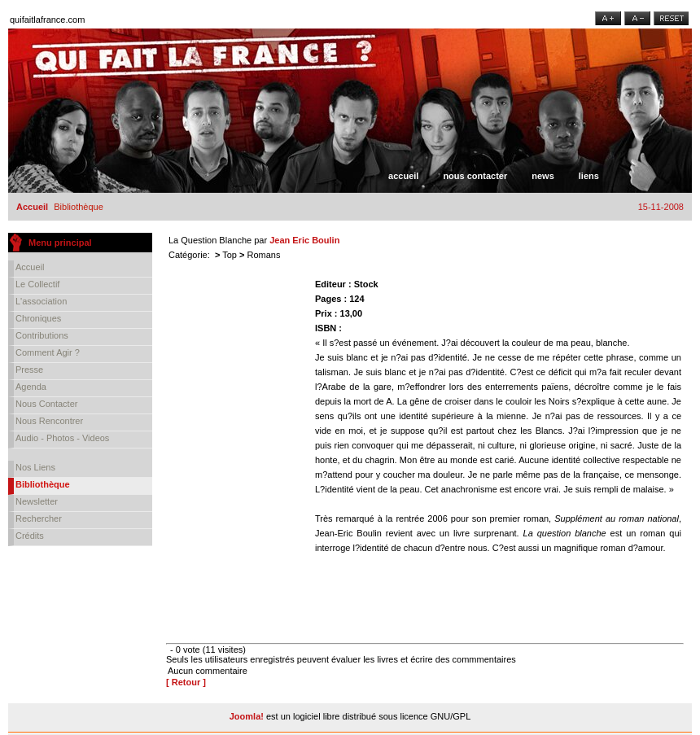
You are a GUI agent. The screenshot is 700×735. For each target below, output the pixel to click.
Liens (589, 176)
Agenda (31, 387)
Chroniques (38, 318)
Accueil (403, 176)
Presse (29, 370)
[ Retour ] (186, 682)
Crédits (30, 536)
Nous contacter (475, 176)
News (543, 176)
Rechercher (39, 518)
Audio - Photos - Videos (62, 438)
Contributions (42, 335)
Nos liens (35, 467)
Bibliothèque (43, 484)
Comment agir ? (48, 352)
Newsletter (37, 501)
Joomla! (247, 716)
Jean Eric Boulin (304, 240)
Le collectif (37, 284)
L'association (41, 301)
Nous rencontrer (49, 421)
